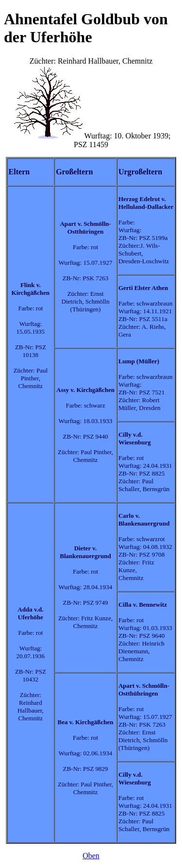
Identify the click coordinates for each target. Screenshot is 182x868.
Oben (91, 856)
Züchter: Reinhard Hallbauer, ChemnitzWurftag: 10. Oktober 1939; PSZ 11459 (91, 450)
